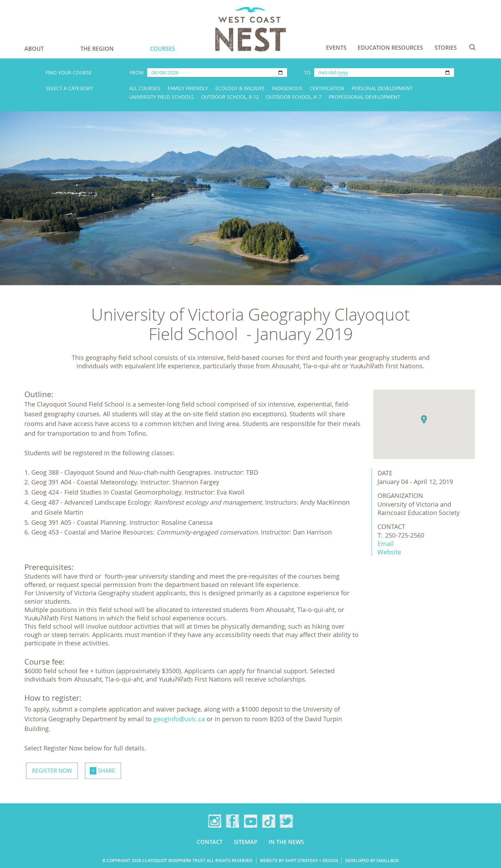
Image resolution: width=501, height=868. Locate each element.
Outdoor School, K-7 (294, 97)
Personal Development (382, 88)
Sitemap (246, 842)
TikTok (269, 821)
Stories (446, 48)
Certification (327, 88)
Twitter (286, 821)
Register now (52, 771)
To (307, 73)
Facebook (232, 821)
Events (336, 48)
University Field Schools (161, 97)
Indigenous (287, 88)
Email (386, 544)
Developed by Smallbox (372, 861)
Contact (210, 842)
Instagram (215, 821)
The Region (97, 49)
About (34, 49)
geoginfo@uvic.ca (179, 719)
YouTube (250, 821)
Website (389, 552)
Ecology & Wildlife (240, 88)
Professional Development (364, 97)
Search (472, 47)
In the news (286, 842)
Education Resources (390, 48)
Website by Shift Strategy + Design (299, 861)
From (137, 73)
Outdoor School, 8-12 (230, 97)
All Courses (145, 88)
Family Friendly (188, 88)
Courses (162, 49)
